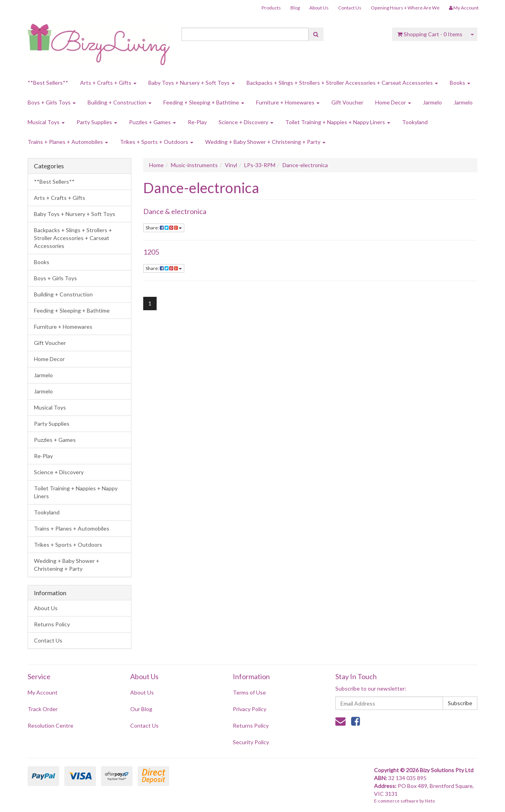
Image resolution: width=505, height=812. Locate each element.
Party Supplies (97, 122)
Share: (164, 228)
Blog (295, 8)
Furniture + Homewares (288, 102)
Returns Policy (52, 624)
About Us (319, 8)
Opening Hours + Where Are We (405, 8)
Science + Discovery (246, 122)
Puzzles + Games (152, 122)
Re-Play (197, 122)
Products (271, 8)
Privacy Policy (250, 709)
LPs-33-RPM (260, 165)
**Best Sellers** (48, 83)
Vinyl (231, 165)
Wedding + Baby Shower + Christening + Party (265, 142)
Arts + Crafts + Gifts (108, 83)
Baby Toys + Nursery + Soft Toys (192, 83)
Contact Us (350, 8)
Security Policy (251, 742)
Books (460, 83)
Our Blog (141, 709)
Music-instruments (194, 165)
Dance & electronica (175, 211)
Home (156, 165)
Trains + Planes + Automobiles (68, 142)
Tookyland (415, 122)
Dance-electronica (305, 165)
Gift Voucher (347, 102)
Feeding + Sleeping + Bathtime (204, 102)
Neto (430, 801)
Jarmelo (432, 102)
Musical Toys (46, 122)
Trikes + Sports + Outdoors (157, 142)
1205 (151, 252)
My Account (43, 692)
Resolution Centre (50, 725)
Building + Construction (120, 102)
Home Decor (393, 102)
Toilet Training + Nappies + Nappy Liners (338, 122)
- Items (430, 34)
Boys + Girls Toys (52, 102)
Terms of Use (249, 692)
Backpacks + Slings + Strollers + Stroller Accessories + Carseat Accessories (342, 83)
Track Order (43, 709)
